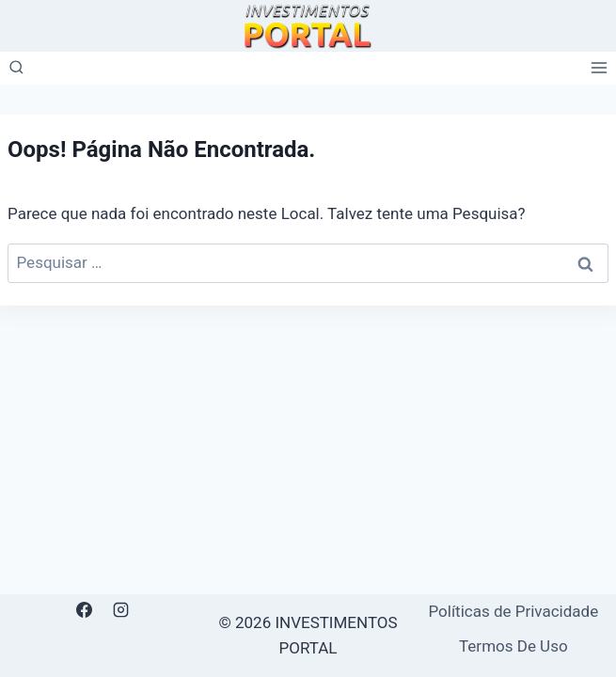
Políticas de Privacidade (513, 611)
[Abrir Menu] (599, 68)
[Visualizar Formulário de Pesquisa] (16, 68)
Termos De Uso (513, 646)
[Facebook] (85, 610)
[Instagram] (121, 610)
